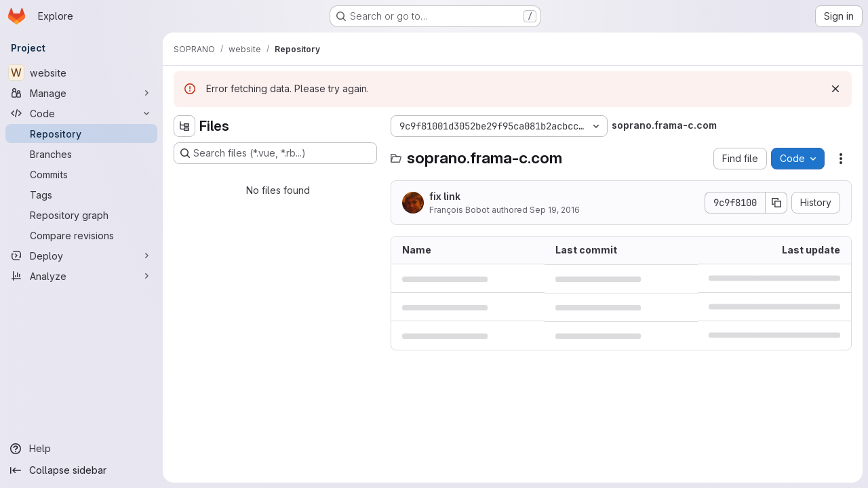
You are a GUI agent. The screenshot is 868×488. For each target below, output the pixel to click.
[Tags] (81, 195)
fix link (445, 196)
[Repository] (81, 134)
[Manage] (81, 93)
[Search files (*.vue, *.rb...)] (275, 153)
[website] (81, 73)
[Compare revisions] (81, 235)
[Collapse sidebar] (81, 470)
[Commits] (81, 174)
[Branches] (81, 154)
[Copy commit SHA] (776, 203)
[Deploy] (81, 256)
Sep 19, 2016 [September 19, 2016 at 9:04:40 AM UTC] (555, 210)
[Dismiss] (835, 89)
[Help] (81, 449)
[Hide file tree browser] (184, 126)
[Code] (81, 113)
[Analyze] (81, 276)
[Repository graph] (81, 215)
